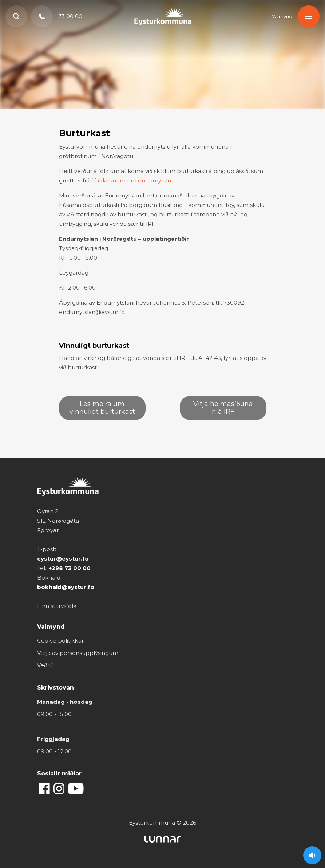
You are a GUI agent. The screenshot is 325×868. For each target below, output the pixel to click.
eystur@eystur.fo (63, 559)
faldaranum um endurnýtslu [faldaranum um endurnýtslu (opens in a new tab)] (132, 180)
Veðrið (45, 665)
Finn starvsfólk (57, 606)
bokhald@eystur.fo (66, 587)
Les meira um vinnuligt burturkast (102, 408)
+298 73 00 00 (70, 568)
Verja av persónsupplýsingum (78, 653)
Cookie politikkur (60, 641)
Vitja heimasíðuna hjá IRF (223, 408)
